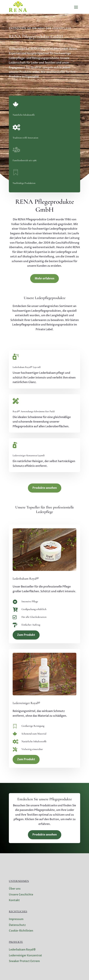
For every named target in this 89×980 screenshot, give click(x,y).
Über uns (15, 889)
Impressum (16, 919)
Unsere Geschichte (21, 895)
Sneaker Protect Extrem (24, 961)
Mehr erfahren (44, 279)
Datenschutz (17, 925)
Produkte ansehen (45, 488)
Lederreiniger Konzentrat (25, 956)
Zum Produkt (26, 635)
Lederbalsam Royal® (22, 950)
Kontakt (14, 900)
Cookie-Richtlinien (21, 931)
